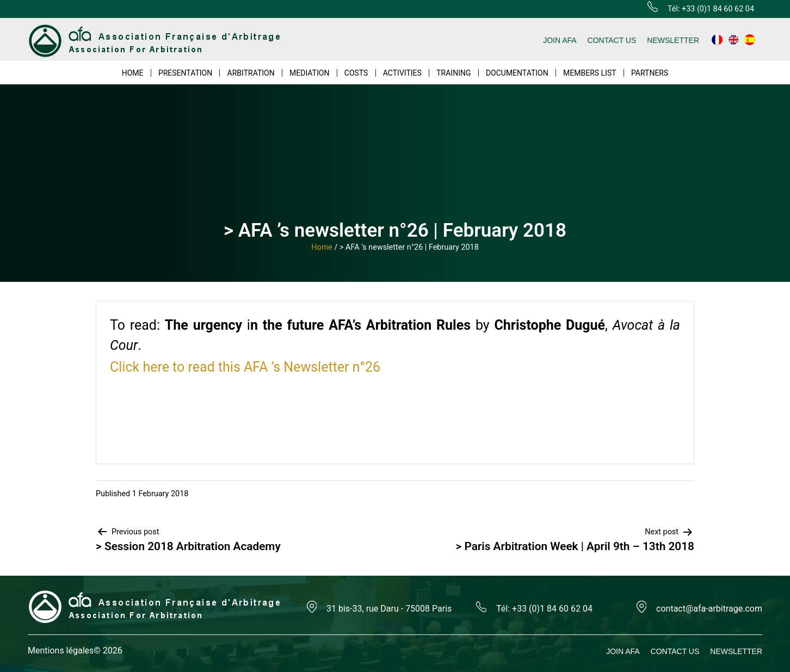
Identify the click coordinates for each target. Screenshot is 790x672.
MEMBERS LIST (590, 73)
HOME (133, 73)
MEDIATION (309, 73)
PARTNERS (650, 73)
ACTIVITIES (402, 73)
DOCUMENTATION (517, 73)
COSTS (356, 73)
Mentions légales (61, 651)
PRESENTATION (185, 73)
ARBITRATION (251, 73)
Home (322, 247)
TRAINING (453, 73)
